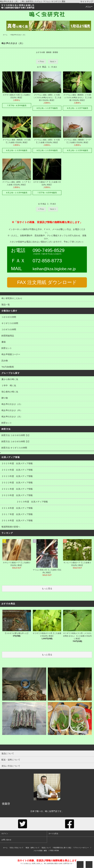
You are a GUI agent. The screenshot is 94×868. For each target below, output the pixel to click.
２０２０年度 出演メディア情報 (47, 496)
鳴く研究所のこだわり (47, 299)
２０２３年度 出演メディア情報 (47, 476)
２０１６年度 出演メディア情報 (47, 521)
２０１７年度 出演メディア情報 (47, 515)
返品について (46, 848)
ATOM (57, 851)
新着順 (55, 52)
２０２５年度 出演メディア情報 (47, 464)
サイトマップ (87, 1)
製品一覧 (47, 305)
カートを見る (53, 833)
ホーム (5, 35)
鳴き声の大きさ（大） (19, 35)
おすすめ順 (40, 52)
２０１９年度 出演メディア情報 (47, 502)
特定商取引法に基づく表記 (62, 848)
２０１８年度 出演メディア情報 (47, 508)
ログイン (5, 833)
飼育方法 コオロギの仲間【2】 (47, 442)
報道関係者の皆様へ (47, 527)
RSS (52, 851)
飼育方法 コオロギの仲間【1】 (47, 436)
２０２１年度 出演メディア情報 (47, 489)
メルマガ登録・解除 (40, 851)
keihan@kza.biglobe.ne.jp (54, 269)
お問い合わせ (6, 840)
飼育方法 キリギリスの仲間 (47, 448)
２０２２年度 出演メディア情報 (47, 483)
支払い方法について (17, 848)
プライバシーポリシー (81, 848)
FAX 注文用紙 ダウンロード (47, 282)
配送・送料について (33, 848)
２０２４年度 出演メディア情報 (47, 470)
